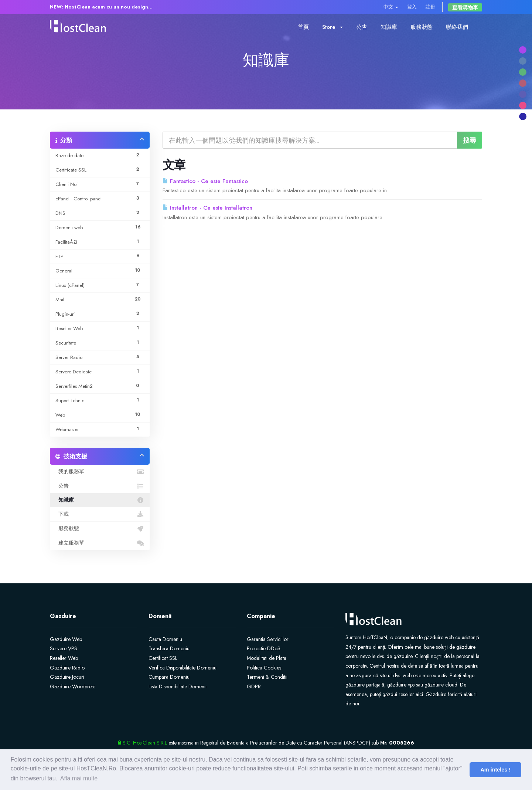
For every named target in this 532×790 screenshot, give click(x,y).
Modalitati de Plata (267, 658)
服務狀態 (422, 27)
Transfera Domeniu (169, 648)
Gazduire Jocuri (67, 677)
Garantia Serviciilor (268, 639)
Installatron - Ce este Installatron (207, 208)
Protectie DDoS (264, 648)
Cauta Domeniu (165, 639)
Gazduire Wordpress (73, 686)
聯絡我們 (457, 27)
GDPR (254, 686)
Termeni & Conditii (267, 677)
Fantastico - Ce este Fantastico (205, 181)
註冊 (430, 7)
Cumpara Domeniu (169, 677)
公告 (362, 27)
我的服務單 (100, 472)
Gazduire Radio (67, 668)
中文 (391, 7)
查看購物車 (465, 7)
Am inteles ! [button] (495, 770)
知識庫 (389, 27)
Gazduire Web (66, 639)
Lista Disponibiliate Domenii (178, 686)
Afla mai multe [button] (79, 778)
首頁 (303, 27)
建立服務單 (100, 543)
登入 (412, 7)
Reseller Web (64, 658)
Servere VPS (64, 648)
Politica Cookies (264, 668)
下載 (100, 514)
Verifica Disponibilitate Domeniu (183, 668)
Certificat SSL (163, 658)
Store (332, 27)
